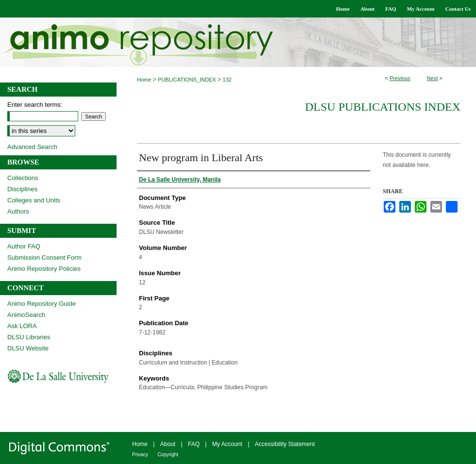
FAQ (194, 444)
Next (433, 78)
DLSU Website (28, 348)
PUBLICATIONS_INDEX (187, 80)
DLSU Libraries (29, 337)
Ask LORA (22, 326)
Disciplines (22, 189)
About (168, 444)
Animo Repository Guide (42, 304)
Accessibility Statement (285, 444)
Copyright (168, 455)
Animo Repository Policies (44, 269)
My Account (227, 444)
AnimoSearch (26, 315)
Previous (400, 78)
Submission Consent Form (44, 257)
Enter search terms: (35, 105)
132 (227, 80)
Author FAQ (24, 246)
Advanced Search (32, 147)
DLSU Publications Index (383, 107)
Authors (18, 211)
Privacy (140, 455)
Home (144, 80)
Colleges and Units (34, 200)
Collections (23, 178)
